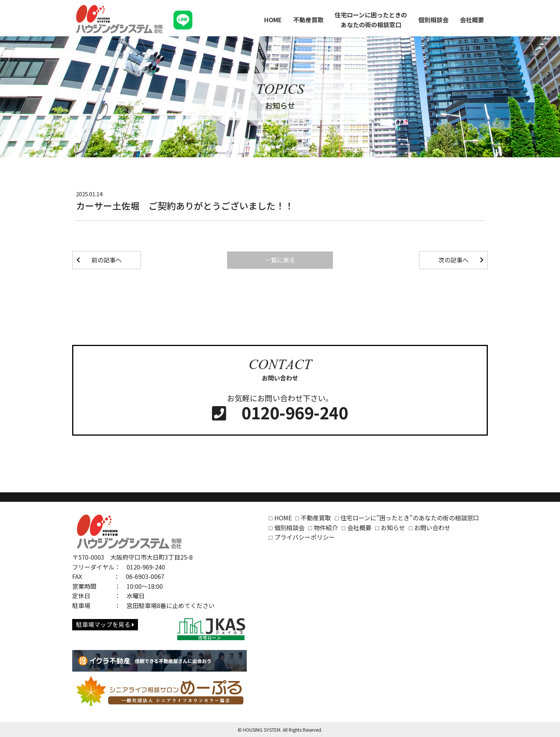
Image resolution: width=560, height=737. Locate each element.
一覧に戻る (280, 260)
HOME (273, 20)
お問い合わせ (432, 528)
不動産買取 (308, 20)
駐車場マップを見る (105, 624)
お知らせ (393, 528)
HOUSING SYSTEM (262, 730)
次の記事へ (453, 260)
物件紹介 (326, 528)
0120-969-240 (280, 413)
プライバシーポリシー (305, 537)
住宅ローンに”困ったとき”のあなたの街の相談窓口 (410, 518)
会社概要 (472, 20)
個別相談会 (433, 20)
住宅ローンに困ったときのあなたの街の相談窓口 (371, 20)
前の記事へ (107, 260)
